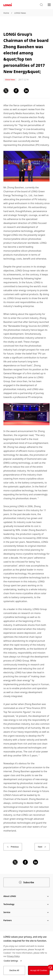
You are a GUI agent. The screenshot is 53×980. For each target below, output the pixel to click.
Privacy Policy (13, 956)
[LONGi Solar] (8, 5)
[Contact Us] (50, 968)
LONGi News (20, 13)
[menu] (49, 5)
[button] (41, 5)
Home (6, 13)
